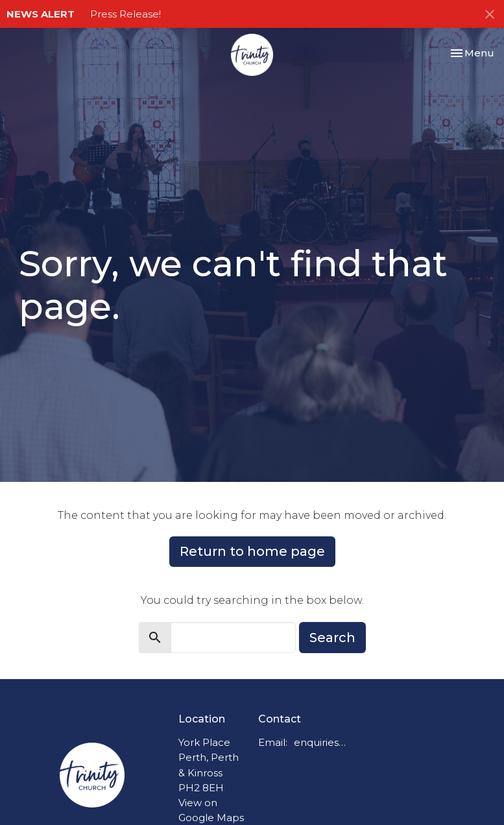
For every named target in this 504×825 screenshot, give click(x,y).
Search (332, 638)
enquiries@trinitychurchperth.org (323, 742)
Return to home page (252, 551)
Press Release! (126, 14)
